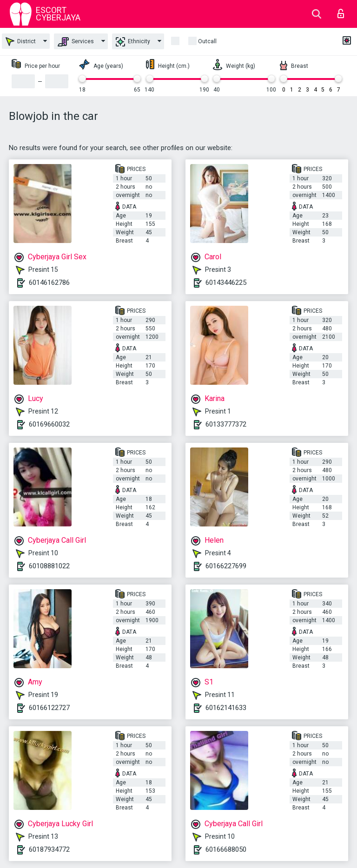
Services (76, 42)
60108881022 (49, 566)
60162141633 (226, 708)
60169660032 (49, 424)
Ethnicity (133, 42)
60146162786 (49, 283)
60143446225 (226, 283)
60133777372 (226, 424)
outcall (207, 41)
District (21, 42)
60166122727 (49, 708)
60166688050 (226, 849)
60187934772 (49, 849)
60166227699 (226, 566)
